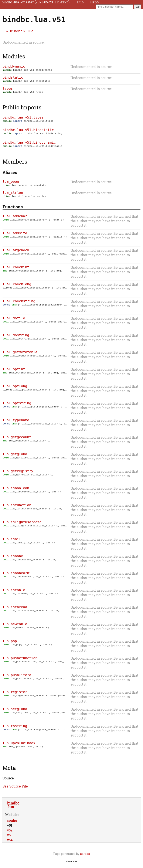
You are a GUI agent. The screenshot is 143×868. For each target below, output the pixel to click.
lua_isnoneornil (18, 576)
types (8, 89)
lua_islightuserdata (22, 525)
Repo (94, 2)
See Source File (15, 790)
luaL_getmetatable (20, 356)
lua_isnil (12, 542)
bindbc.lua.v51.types (23, 119)
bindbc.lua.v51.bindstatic (28, 132)
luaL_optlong (15, 389)
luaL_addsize (15, 237)
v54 (10, 843)
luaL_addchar (15, 220)
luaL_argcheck (16, 254)
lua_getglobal (16, 457)
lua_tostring (15, 729)
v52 (10, 833)
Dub (80, 2)
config (12, 824)
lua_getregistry (18, 474)
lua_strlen (13, 196)
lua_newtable (15, 627)
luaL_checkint (16, 271)
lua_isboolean (16, 491)
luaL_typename (16, 423)
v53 (10, 838)
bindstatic (13, 78)
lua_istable (14, 593)
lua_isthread (15, 610)
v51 (10, 829)
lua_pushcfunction (20, 661)
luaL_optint (14, 373)
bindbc (16, 31)
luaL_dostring (16, 339)
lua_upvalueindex (19, 746)
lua (30, 31)
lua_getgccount (17, 440)
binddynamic (14, 66)
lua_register (15, 695)
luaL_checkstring (19, 305)
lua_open (11, 184)
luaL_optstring (17, 406)
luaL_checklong (17, 288)
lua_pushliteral (18, 678)
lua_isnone (13, 559)
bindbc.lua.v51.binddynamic (29, 145)
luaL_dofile (14, 322)
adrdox (85, 857)
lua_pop (10, 644)
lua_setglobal (16, 712)
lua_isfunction (17, 508)
